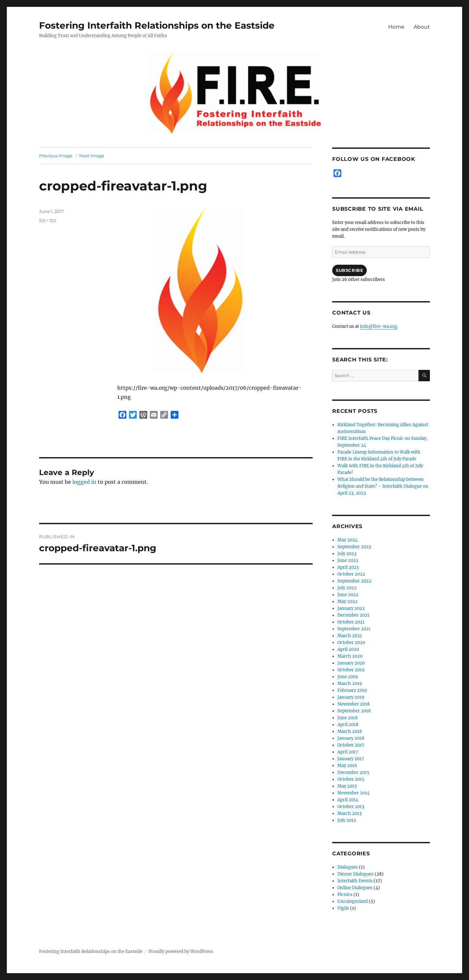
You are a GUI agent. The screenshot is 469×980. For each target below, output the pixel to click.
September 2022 (354, 581)
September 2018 (354, 711)
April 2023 (348, 567)
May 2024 (348, 540)
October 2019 (351, 670)
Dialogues (348, 867)
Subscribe (349, 270)
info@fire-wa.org (378, 326)
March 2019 (350, 684)
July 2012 (347, 820)
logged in (84, 482)
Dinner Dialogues (355, 874)
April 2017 (348, 752)
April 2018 (348, 725)
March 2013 (349, 813)
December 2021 (353, 615)
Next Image (92, 156)
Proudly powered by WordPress (181, 952)
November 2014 (354, 793)
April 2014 (348, 800)
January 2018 (351, 738)
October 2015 (351, 779)
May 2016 (347, 766)
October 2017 (351, 745)
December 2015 (353, 772)
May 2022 (348, 602)
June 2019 (348, 677)
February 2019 (352, 690)
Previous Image (56, 156)
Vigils (343, 908)
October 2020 (351, 643)
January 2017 (351, 759)
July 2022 (347, 588)
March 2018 (350, 731)
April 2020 (348, 649)
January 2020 (351, 663)
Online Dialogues (355, 888)
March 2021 (350, 636)
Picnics (345, 895)
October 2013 (351, 807)
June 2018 (348, 718)
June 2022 (348, 595)
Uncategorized (353, 901)
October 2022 (351, 574)
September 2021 (354, 629)
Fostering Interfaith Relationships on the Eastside (157, 25)
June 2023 (348, 560)
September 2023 (354, 547)
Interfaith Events (355, 881)
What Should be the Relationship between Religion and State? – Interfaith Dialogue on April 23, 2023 (383, 486)
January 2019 (351, 697)
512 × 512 (47, 220)
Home (396, 27)
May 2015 (347, 786)
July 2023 (347, 554)
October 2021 (351, 622)
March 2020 (350, 656)
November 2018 (354, 704)
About (422, 27)
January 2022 (351, 608)
